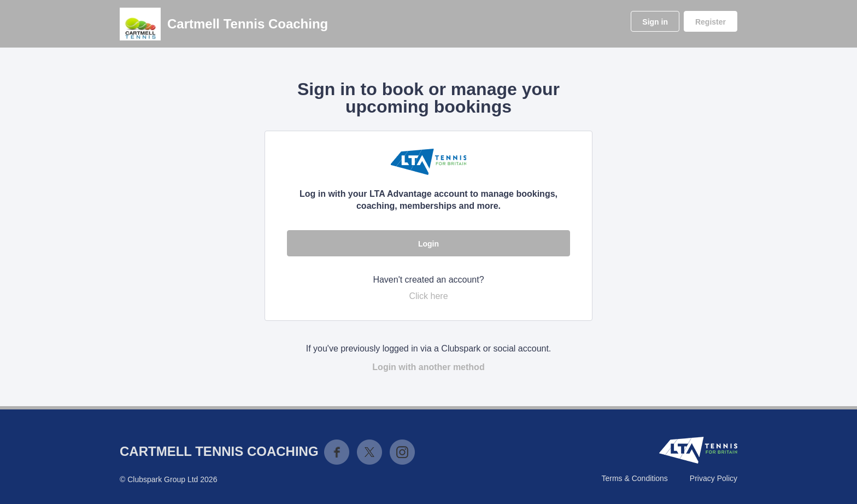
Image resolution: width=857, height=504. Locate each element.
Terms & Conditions (634, 478)
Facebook (337, 452)
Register (711, 22)
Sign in (655, 22)
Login (428, 244)
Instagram (402, 452)
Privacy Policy (714, 478)
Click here (428, 296)
